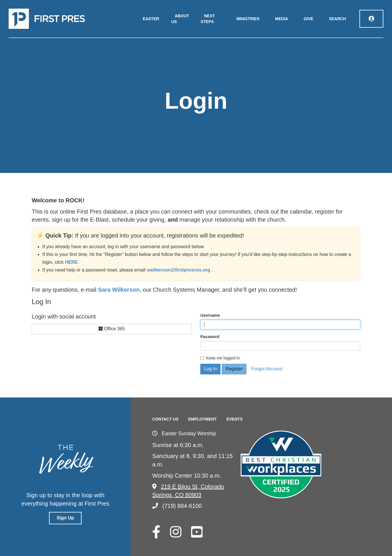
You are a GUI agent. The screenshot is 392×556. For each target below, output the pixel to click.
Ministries (248, 19)
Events (235, 419)
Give (308, 19)
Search (337, 19)
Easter (151, 19)
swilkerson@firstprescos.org (179, 270)
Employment (202, 419)
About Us (180, 19)
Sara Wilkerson (119, 290)
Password (210, 337)
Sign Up (65, 518)
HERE (71, 262)
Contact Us (165, 419)
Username (210, 315)
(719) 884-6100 (177, 506)
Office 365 (112, 329)
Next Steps (208, 19)
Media (281, 19)
